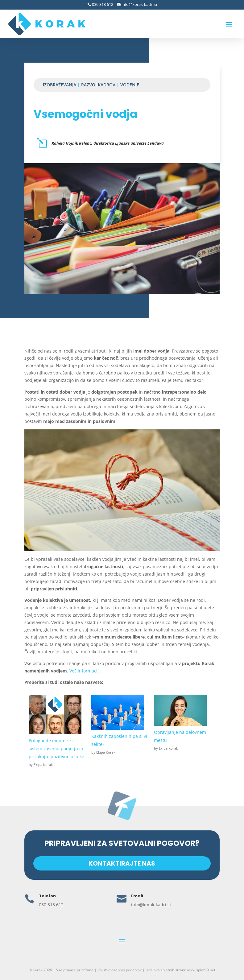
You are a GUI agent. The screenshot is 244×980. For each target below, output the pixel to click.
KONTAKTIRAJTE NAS (122, 863)
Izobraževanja (60, 85)
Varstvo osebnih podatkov (120, 970)
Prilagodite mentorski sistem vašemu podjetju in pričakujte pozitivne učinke (56, 748)
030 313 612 (102, 4)
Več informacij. (85, 671)
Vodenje (130, 85)
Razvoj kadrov (98, 85)
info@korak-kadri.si (139, 4)
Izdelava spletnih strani (165, 970)
